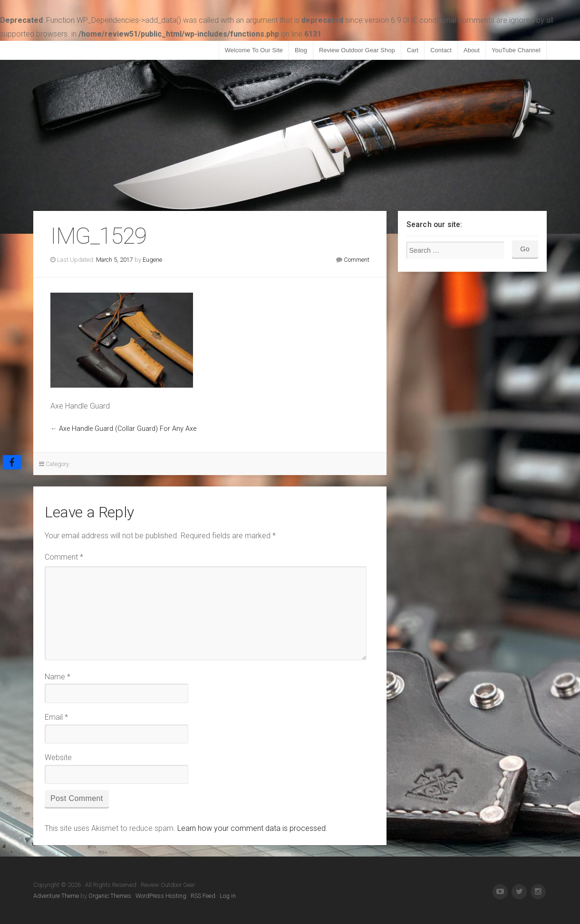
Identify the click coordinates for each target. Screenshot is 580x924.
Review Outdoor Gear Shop (357, 50)
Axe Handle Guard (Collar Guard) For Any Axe (128, 429)
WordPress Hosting (161, 896)
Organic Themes (110, 896)
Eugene (152, 260)
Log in (228, 896)
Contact (441, 50)
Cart (413, 50)
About (472, 50)
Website (58, 757)
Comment (357, 260)
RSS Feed (203, 896)
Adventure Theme (56, 896)
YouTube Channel (516, 50)
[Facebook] (12, 462)
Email (56, 717)
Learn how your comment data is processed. (252, 828)
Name (58, 677)
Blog (301, 50)
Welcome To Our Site (254, 50)
